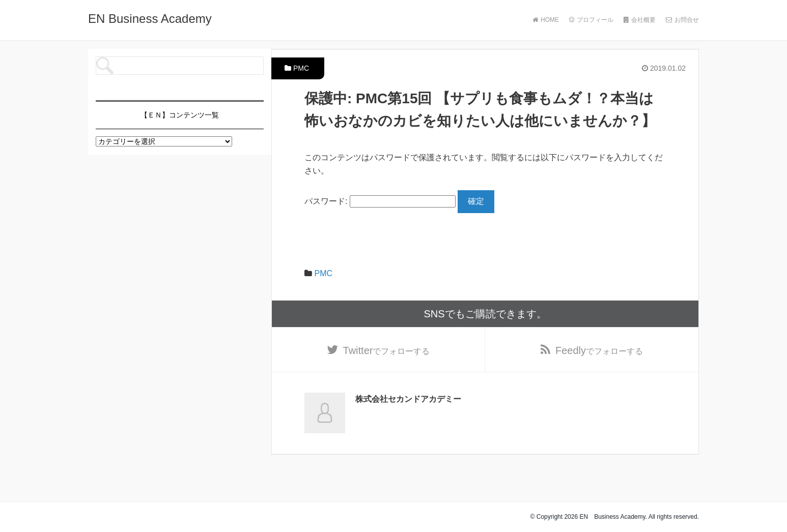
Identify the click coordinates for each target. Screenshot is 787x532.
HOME (546, 20)
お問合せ (682, 20)
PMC (301, 68)
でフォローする (387, 350)
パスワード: (380, 201)
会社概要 (640, 20)
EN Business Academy (150, 19)
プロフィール (591, 20)
